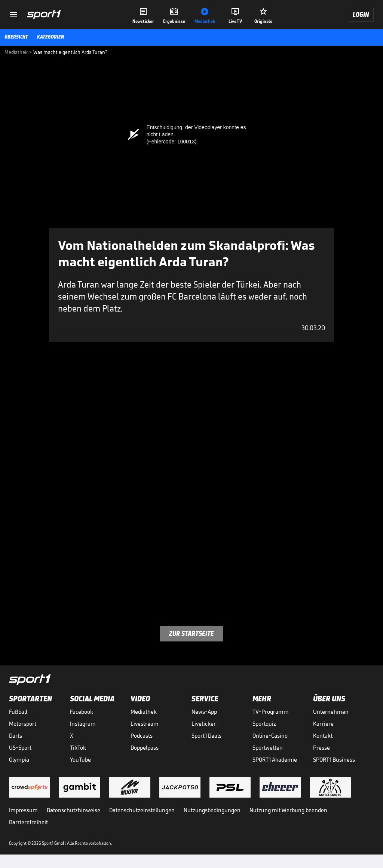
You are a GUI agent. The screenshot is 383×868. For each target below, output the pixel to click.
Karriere (323, 724)
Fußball (18, 712)
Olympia (19, 760)
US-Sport (20, 748)
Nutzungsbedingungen (212, 810)
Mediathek (144, 712)
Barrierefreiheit (28, 822)
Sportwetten (268, 748)
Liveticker (204, 724)
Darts (16, 736)
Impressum (23, 810)
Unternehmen (331, 712)
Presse (321, 748)
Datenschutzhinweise (73, 810)
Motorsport (23, 724)
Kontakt (323, 736)
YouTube (80, 760)
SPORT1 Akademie (275, 760)
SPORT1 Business (334, 760)
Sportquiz (264, 724)
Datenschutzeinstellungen (142, 810)
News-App (204, 712)
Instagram (83, 724)
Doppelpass (145, 748)
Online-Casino (270, 736)
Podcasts (142, 736)
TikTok (78, 748)
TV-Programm (271, 712)
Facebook (82, 712)
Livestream (145, 724)
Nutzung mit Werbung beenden (288, 810)
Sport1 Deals (206, 736)
